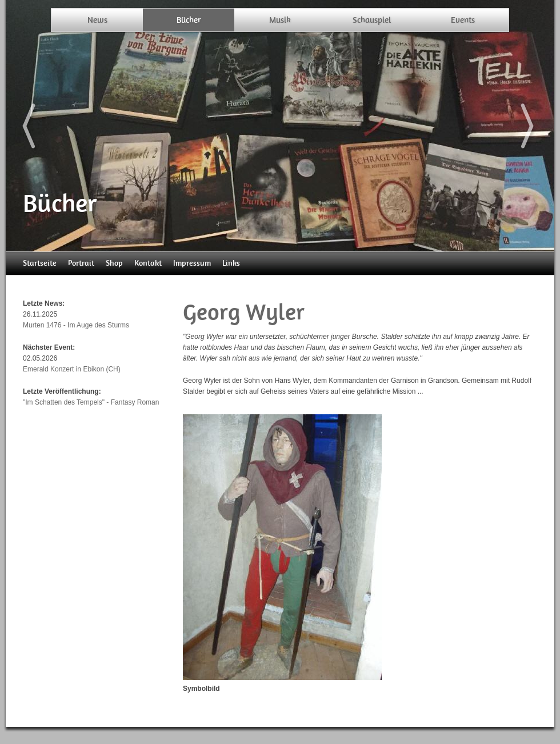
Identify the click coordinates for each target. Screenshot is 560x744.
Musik (280, 20)
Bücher (189, 20)
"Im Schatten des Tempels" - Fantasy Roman (91, 402)
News (97, 20)
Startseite (40, 263)
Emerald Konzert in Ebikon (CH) (72, 369)
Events (463, 20)
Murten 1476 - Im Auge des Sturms (76, 325)
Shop (114, 263)
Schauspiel (372, 20)
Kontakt (148, 263)
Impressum (192, 263)
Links (231, 263)
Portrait (81, 263)
